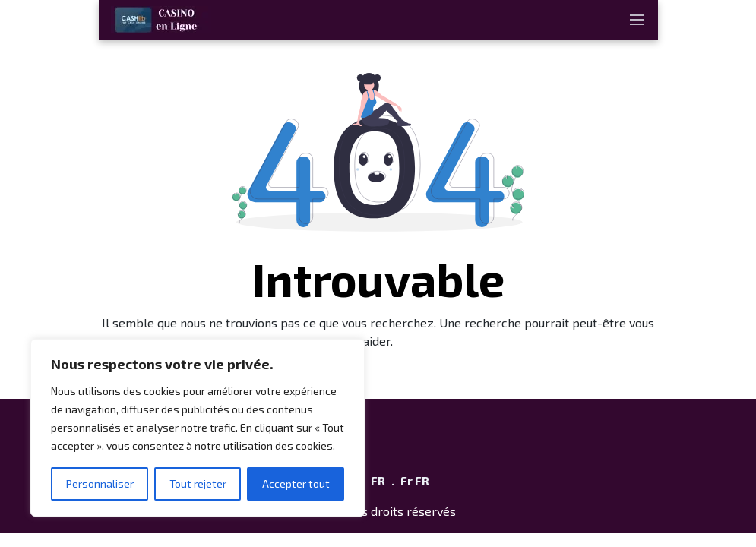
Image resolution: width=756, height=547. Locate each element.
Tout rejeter (198, 484)
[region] (198, 428)
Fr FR (415, 481)
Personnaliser (100, 484)
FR (378, 481)
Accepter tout (296, 484)
